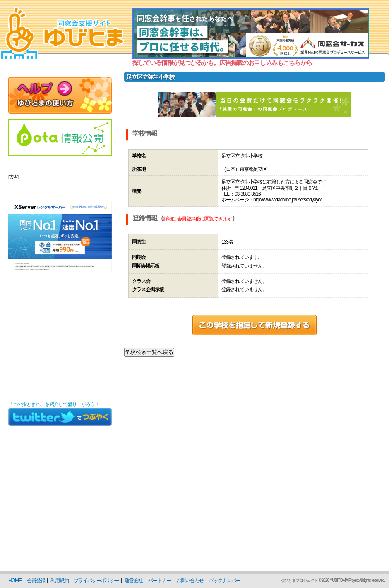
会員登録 (36, 581)
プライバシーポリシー (96, 581)
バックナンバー (225, 581)
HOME (15, 581)
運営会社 (134, 581)
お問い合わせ (190, 581)
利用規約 (60, 581)
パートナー (160, 581)
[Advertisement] (60, 345)
